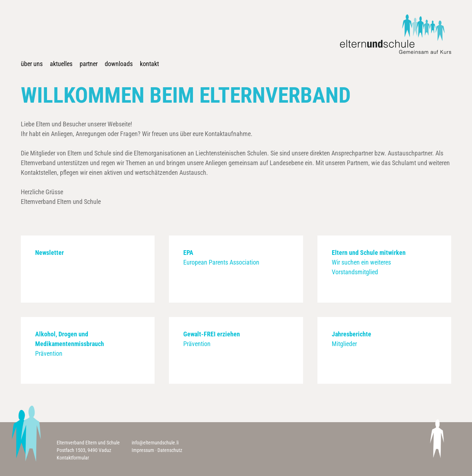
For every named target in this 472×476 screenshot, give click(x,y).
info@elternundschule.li (155, 443)
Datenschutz (170, 450)
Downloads (119, 64)
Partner (89, 64)
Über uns (32, 64)
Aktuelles (61, 64)
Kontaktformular (73, 458)
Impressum (143, 450)
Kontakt (149, 64)
